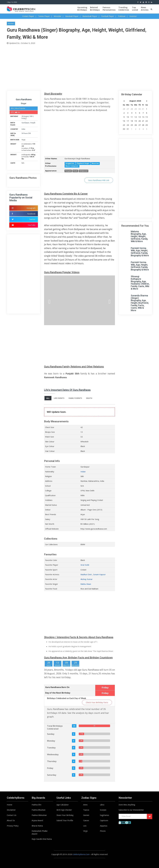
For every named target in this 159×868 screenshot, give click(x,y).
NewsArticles (145, 9)
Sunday (51, 734)
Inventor (133, 16)
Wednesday (53, 754)
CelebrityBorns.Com (81, 854)
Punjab (33, 123)
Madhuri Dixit (86, 574)
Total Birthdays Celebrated (55, 727)
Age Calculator (63, 805)
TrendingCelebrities (124, 9)
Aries (85, 805)
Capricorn (104, 820)
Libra (102, 805)
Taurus (86, 810)
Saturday (52, 775)
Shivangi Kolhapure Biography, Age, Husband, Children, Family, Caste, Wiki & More (140, 283)
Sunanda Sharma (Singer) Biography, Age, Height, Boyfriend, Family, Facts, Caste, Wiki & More (140, 303)
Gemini (86, 815)
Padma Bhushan (39, 810)
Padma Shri (36, 805)
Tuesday (51, 748)
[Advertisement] (79, 67)
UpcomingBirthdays (82, 9)
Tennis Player (44, 16)
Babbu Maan (86, 584)
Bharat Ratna (37, 826)
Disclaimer (11, 810)
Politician (122, 16)
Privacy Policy (13, 826)
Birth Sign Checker (64, 810)
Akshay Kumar (87, 579)
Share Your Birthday (65, 815)
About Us (11, 820)
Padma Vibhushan (39, 815)
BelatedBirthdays (95, 9)
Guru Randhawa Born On (57, 687)
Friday (24, 118)
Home (10, 805)
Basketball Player (90, 16)
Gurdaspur (26, 123)
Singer (24, 103)
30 (22, 116)
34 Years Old (26, 133)
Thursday (52, 761)
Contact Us (12, 815)
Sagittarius (105, 815)
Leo (85, 826)
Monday (51, 741)
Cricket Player (28, 16)
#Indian (11, 23)
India (23, 129)
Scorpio (103, 810)
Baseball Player (72, 16)
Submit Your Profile (65, 820)
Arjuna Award (37, 820)
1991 (31, 116)
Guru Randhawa (24, 99)
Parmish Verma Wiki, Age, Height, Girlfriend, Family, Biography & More (140, 252)
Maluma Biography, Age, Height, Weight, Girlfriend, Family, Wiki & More (139, 236)
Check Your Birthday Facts (97, 702)
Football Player (108, 16)
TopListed (135, 9)
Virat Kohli (85, 565)
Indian (83, 472)
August (26, 116)
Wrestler (58, 16)
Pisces (103, 831)
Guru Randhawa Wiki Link (99, 180)
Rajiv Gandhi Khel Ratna (42, 839)
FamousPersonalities (109, 9)
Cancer (86, 820)
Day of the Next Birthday (58, 693)
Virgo (23, 140)
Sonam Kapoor (99, 574)
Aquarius (104, 826)
